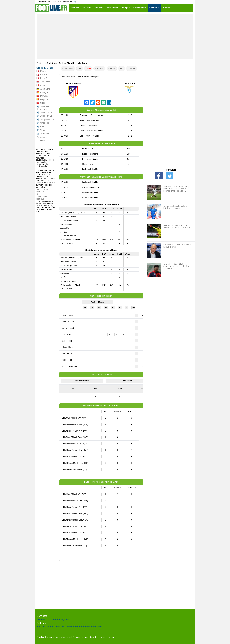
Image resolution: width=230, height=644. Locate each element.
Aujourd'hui (68, 69)
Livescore (41, 141)
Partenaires (42, 137)
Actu (88, 69)
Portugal (42, 96)
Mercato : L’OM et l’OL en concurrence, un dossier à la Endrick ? (176, 266)
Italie (40, 85)
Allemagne (43, 89)
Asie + (41, 126)
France (42, 71)
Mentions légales (60, 620)
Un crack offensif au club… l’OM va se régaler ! (176, 207)
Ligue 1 (42, 75)
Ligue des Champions (43, 108)
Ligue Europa (44, 112)
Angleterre (43, 82)
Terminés (99, 69)
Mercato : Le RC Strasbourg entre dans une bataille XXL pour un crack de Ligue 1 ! (176, 189)
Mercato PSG (63, 627)
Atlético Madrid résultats (43, 191)
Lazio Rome (129, 83)
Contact (41, 620)
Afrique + (42, 130)
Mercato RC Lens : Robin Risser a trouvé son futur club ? (178, 226)
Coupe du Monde (45, 68)
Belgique (42, 99)
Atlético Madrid (73, 83)
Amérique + (44, 123)
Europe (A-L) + (45, 116)
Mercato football (45, 627)
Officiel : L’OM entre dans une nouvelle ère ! (177, 246)
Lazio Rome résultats (42, 198)
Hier (122, 69)
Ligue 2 (42, 78)
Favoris (112, 69)
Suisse (41, 103)
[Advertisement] (115, 37)
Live (80, 69)
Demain (132, 69)
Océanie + (43, 134)
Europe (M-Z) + (45, 119)
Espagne (42, 92)
